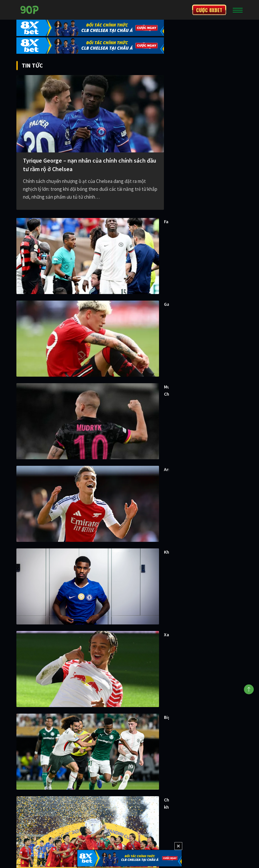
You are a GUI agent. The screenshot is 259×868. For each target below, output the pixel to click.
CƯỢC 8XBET (209, 10)
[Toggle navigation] (238, 10)
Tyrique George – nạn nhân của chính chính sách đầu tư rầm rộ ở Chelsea (90, 165)
